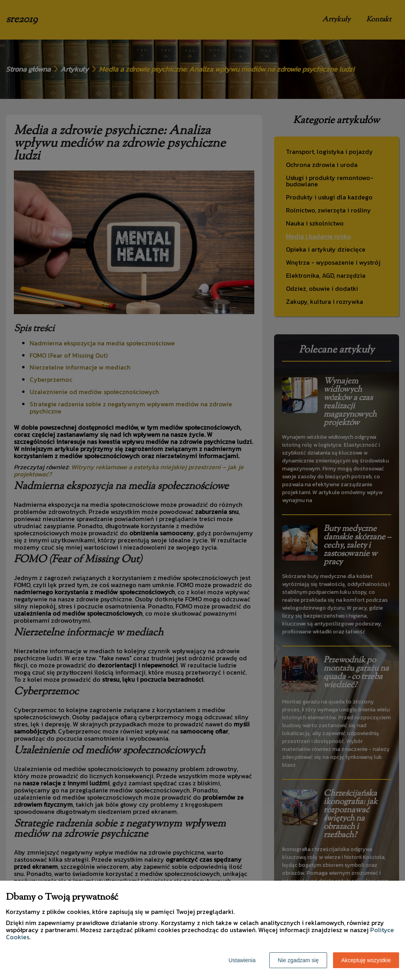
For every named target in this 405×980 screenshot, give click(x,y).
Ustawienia (242, 960)
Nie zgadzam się (298, 960)
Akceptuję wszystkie (366, 960)
